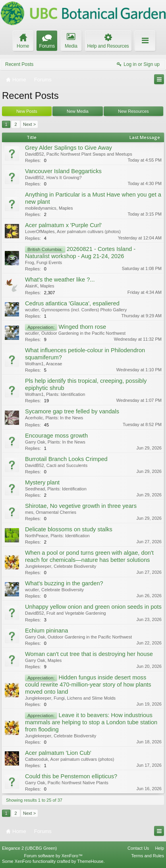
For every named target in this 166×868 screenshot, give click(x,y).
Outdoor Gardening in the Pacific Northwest (83, 333)
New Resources (133, 111)
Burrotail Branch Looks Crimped (66, 459)
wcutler (32, 310)
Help (159, 848)
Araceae (54, 364)
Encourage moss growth (56, 436)
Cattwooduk (37, 759)
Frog (30, 262)
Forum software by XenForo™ (53, 856)
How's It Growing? (64, 177)
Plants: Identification (66, 394)
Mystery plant (42, 482)
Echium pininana (46, 631)
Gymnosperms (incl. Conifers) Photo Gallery (84, 310)
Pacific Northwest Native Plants (78, 783)
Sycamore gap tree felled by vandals (72, 411)
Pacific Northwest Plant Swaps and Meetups (89, 154)
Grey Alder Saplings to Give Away (69, 148)
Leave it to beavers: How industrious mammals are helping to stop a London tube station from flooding (91, 722)
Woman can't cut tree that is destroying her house (89, 654)
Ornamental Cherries (56, 512)
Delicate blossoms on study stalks (69, 529)
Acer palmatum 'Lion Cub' (58, 753)
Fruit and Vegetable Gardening (76, 613)
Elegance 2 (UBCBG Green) (29, 848)
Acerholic (34, 418)
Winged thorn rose (82, 327)
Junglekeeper (38, 566)
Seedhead (35, 489)
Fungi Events (49, 262)
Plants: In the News (64, 418)
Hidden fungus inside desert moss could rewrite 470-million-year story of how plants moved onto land (88, 685)
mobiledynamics (41, 208)
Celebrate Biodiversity (75, 566)
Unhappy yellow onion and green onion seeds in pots (93, 607)
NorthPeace (37, 536)
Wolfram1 (34, 364)
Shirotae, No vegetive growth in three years (81, 506)
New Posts (27, 111)
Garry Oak (35, 442)
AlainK (31, 286)
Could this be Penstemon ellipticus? (71, 776)
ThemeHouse (90, 861)
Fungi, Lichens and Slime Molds (85, 698)
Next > (29, 124)
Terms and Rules (148, 856)
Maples (66, 208)
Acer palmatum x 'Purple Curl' (63, 225)
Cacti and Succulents (67, 465)
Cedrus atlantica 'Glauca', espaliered (72, 303)
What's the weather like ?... (60, 280)
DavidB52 (35, 154)
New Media (78, 111)
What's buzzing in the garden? (64, 583)
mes (29, 512)
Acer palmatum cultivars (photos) (89, 231)
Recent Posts (19, 64)
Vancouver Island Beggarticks (63, 171)
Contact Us (138, 848)
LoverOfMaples (40, 231)
